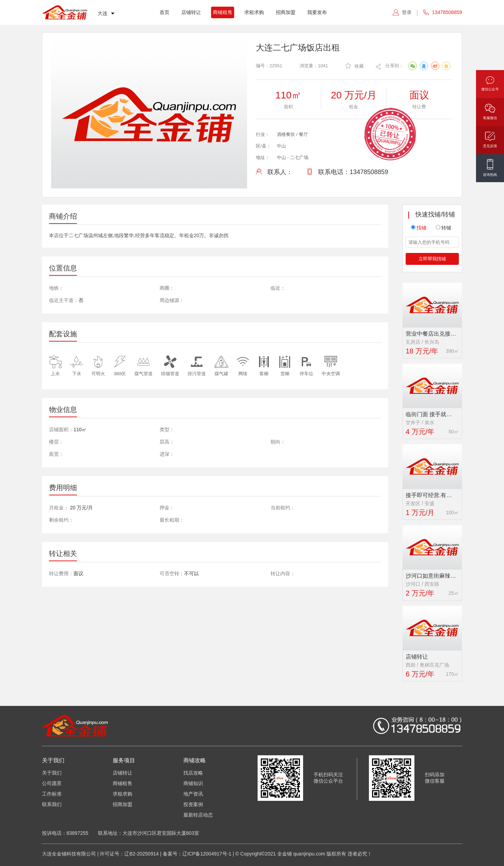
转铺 (443, 228)
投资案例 (193, 804)
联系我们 (52, 804)
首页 (164, 12)
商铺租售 (223, 12)
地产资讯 (193, 794)
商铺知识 (193, 783)
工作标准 (52, 794)
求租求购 (254, 12)
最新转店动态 (198, 815)
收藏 (355, 66)
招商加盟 (286, 12)
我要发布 (317, 12)
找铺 (419, 228)
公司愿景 (52, 783)
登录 (407, 12)
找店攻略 (193, 773)
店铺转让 (191, 12)
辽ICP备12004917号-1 (207, 854)
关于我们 (52, 773)
